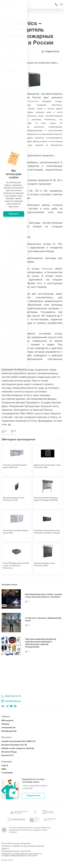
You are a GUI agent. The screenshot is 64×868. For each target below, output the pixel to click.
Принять (32, 452)
